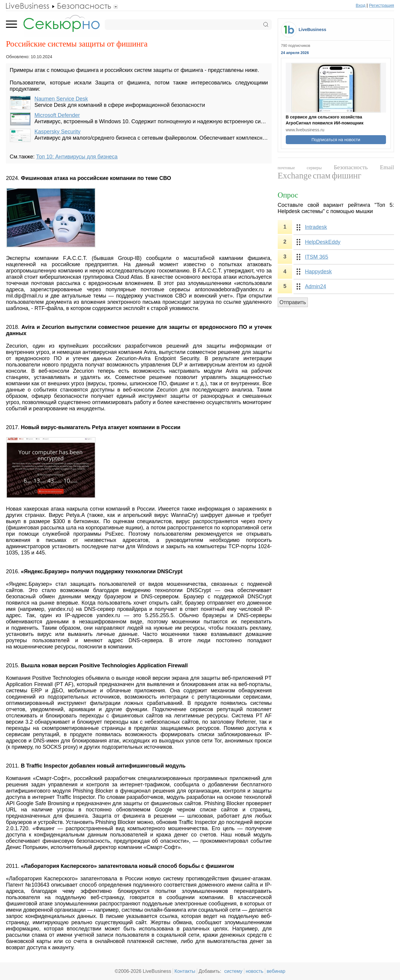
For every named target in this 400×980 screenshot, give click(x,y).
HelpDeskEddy (323, 242)
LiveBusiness (312, 30)
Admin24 (315, 286)
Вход (361, 5)
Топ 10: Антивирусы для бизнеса (77, 157)
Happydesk (318, 272)
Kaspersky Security (58, 132)
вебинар (276, 971)
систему (233, 971)
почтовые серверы (300, 168)
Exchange (295, 175)
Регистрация (382, 5)
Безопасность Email (364, 167)
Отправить (293, 302)
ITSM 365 (316, 257)
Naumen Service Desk (61, 99)
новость (255, 971)
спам (322, 175)
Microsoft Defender (57, 115)
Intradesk (316, 227)
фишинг (346, 175)
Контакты (185, 971)
